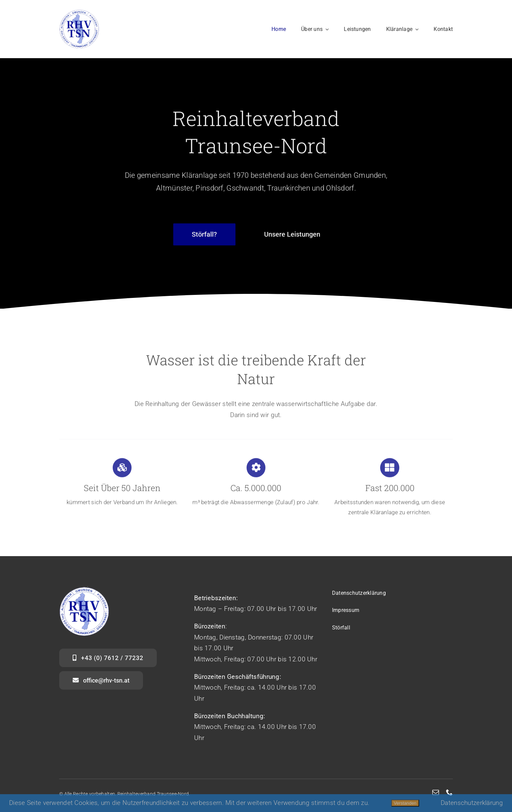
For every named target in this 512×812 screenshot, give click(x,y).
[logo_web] (79, 12)
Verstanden (405, 803)
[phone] (449, 792)
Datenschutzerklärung (472, 803)
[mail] (436, 792)
